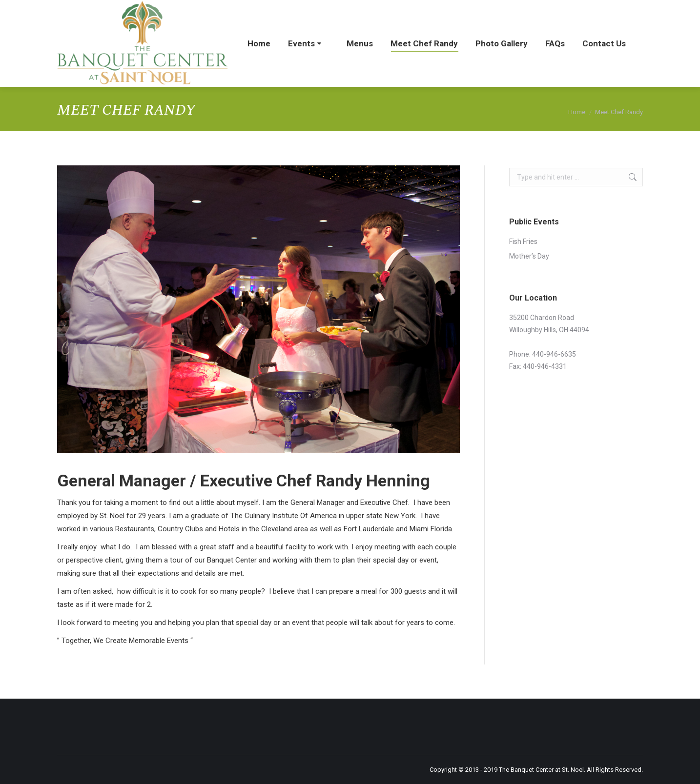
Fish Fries (523, 241)
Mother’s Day (529, 256)
